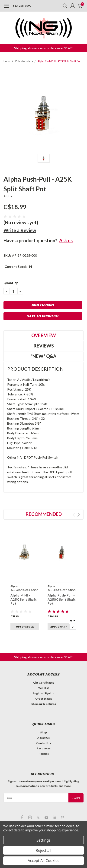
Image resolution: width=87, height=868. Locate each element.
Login (37, 693)
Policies (44, 754)
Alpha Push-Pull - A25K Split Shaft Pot (59, 61)
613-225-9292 (22, 6)
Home (7, 61)
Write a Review (20, 230)
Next (79, 515)
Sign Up (49, 693)
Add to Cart (59, 627)
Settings (43, 840)
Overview (44, 335)
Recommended (44, 514)
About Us (43, 738)
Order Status (44, 699)
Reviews (44, 346)
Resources (44, 748)
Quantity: (11, 283)
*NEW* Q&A (43, 356)
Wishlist (44, 688)
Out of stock (25, 627)
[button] (43, 48)
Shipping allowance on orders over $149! (43, 48)
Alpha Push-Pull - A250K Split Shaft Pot (62, 599)
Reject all (43, 850)
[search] (64, 6)
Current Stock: (18, 267)
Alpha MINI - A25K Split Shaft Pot (24, 599)
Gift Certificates (44, 683)
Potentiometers (24, 61)
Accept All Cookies (44, 861)
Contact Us (43, 743)
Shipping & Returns (44, 704)
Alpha (8, 196)
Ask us (66, 240)
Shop (43, 732)
